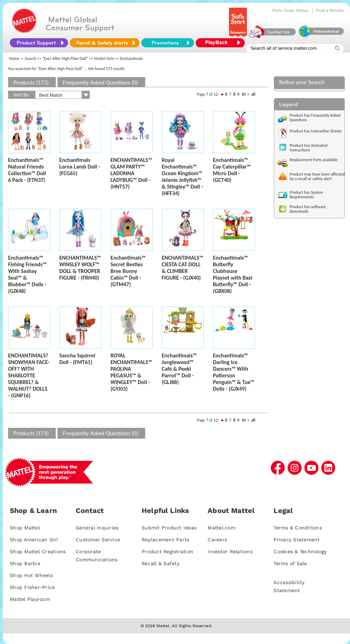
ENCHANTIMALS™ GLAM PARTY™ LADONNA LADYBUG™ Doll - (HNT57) (131, 173)
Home (14, 59)
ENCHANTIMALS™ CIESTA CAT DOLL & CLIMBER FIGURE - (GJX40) (183, 268)
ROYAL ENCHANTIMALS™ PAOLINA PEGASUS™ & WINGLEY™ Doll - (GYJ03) (131, 372)
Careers (217, 540)
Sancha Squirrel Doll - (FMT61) (77, 359)
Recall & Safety (161, 563)
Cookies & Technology (300, 551)
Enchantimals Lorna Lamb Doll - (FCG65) (80, 167)
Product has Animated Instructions (309, 148)
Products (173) (31, 83)
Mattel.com (221, 528)
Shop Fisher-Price (32, 587)
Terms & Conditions (298, 528)
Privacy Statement (297, 540)
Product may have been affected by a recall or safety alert (317, 176)
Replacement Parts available (314, 160)
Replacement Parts (165, 540)
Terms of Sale (290, 563)
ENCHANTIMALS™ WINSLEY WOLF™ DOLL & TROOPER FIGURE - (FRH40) (80, 268)
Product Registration (167, 551)
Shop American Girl (34, 540)
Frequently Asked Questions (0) (100, 83)
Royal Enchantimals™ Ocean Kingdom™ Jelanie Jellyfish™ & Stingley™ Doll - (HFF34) (182, 177)
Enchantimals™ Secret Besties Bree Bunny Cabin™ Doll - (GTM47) (128, 271)
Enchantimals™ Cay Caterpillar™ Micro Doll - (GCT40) (232, 170)
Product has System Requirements (306, 195)
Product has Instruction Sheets (316, 131)
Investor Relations (230, 551)
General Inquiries (97, 528)
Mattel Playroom (30, 599)
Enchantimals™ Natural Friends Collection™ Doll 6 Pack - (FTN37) (27, 170)
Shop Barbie (25, 563)
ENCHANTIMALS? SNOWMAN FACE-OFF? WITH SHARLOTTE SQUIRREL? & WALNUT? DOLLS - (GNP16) (29, 375)
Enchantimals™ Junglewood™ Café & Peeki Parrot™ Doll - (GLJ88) (179, 369)
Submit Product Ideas (169, 528)
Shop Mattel (25, 528)
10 (243, 94)
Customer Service (98, 540)
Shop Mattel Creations (38, 551)
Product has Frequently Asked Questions (315, 118)
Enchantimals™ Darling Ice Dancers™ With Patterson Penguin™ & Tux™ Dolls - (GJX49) (234, 372)
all (253, 94)
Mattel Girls (104, 59)
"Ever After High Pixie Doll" (65, 59)
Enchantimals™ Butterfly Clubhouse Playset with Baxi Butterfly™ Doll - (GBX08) (233, 274)
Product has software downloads (308, 209)
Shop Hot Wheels (31, 575)
